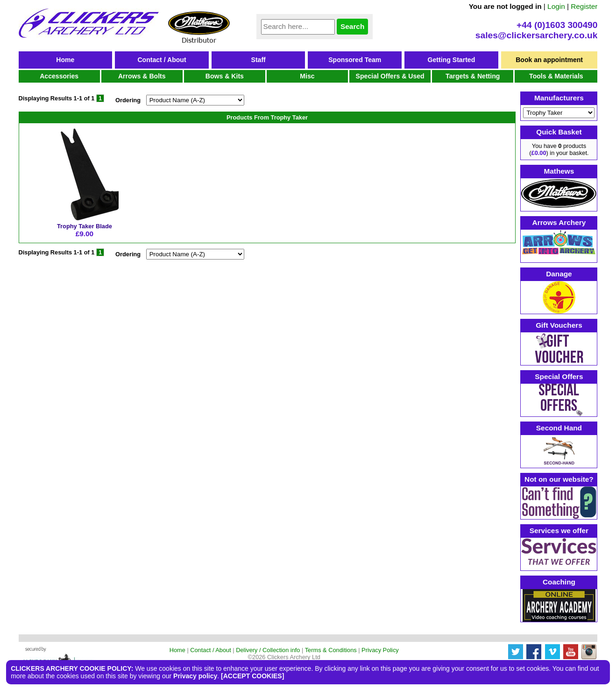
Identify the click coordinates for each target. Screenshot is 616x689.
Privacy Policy (380, 650)
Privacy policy (195, 676)
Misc (307, 76)
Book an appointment (549, 60)
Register (584, 6)
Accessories (59, 76)
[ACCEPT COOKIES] (252, 676)
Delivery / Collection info (268, 650)
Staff (258, 60)
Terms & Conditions (331, 650)
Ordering (128, 100)
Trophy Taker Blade (85, 226)
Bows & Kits (225, 76)
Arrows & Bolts (142, 76)
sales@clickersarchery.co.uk (537, 35)
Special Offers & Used (390, 76)
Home (65, 60)
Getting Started (452, 60)
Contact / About (162, 60)
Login (556, 6)
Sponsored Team (355, 60)
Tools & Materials (556, 76)
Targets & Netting (473, 76)
